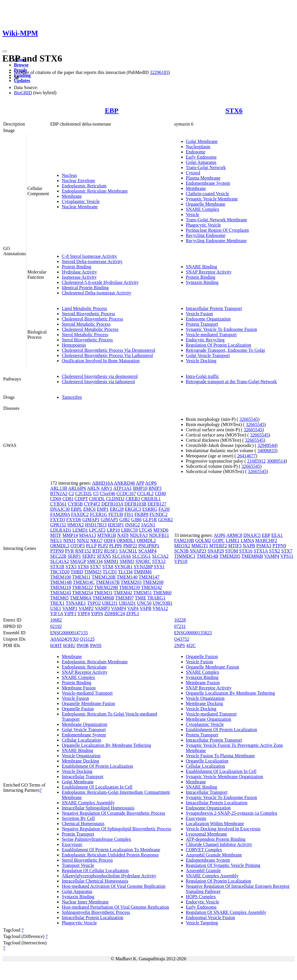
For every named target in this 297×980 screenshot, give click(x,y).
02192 (56, 626)
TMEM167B (108, 582)
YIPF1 (70, 614)
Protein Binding (77, 267)
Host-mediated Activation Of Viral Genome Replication (114, 886)
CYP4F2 (92, 504)
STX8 (108, 567)
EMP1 (103, 509)
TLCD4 (125, 572)
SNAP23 (198, 551)
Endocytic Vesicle (203, 902)
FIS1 (129, 514)
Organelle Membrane (206, 204)
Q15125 (87, 639)
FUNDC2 (159, 514)
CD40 (160, 493)
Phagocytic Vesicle (203, 225)
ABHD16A (102, 483)
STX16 (246, 551)
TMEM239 (130, 587)
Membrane (72, 196)
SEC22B (58, 556)
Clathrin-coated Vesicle (208, 194)
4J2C (191, 645)
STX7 (95, 567)
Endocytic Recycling (205, 340)
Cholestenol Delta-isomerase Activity (97, 293)
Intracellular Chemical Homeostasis (95, 881)
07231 (180, 626)
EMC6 (89, 509)
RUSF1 (111, 551)
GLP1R (150, 520)
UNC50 (144, 603)
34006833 (267, 451)
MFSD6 (161, 530)
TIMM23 (93, 572)
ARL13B (59, 488)
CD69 (56, 499)
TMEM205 (230, 556)
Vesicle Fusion (200, 314)
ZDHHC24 (115, 614)
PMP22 (130, 546)
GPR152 (58, 525)
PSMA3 (264, 546)
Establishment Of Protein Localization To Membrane (111, 850)
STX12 (159, 561)
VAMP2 (86, 608)
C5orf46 (107, 493)
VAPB (145, 608)
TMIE (141, 598)
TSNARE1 (76, 603)
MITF (56, 535)
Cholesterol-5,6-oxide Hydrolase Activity (100, 282)
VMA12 (160, 608)
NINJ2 (83, 540)
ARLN (93, 488)
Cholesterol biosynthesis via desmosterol (100, 376)
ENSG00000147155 (69, 633)
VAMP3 (102, 608)
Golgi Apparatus (201, 162)
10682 (56, 620)
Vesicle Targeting (202, 923)
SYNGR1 (124, 567)
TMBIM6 (143, 572)
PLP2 (103, 546)
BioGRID (23, 93)
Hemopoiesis (74, 345)
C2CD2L (84, 493)
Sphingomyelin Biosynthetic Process (96, 912)
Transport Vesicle (78, 865)
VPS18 (181, 561)
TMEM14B (61, 582)
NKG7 (96, 540)
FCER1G (99, 514)
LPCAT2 (97, 530)
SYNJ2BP (143, 567)
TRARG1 (156, 598)
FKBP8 (141, 514)
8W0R (83, 645)
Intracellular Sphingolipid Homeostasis (98, 808)
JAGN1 (148, 525)
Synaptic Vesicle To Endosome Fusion (221, 329)
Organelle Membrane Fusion (88, 703)
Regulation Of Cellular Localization (95, 871)
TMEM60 (162, 593)
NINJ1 (69, 540)
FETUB (116, 514)
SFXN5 (104, 556)
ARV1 (107, 488)
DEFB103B (135, 504)
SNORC (143, 561)
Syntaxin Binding (202, 282)
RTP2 (97, 551)
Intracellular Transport (83, 777)
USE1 (56, 608)
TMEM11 (81, 577)
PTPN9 (57, 551)
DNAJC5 (252, 535)
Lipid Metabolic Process (84, 308)
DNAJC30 (60, 509)
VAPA (133, 608)
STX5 (71, 567)
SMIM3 (127, 561)
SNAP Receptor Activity (209, 272)
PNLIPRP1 (149, 546)
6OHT (56, 645)
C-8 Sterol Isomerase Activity (89, 256)
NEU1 (56, 540)
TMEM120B (104, 577)
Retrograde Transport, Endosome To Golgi (226, 350)
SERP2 (89, 556)
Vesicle (193, 214)
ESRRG (150, 509)
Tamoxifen (72, 397)
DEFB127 (157, 504)
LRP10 (113, 530)
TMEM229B (106, 587)
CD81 (68, 499)
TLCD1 (110, 572)
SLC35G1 (141, 556)
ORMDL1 (126, 540)
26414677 (247, 456)
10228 (180, 620)
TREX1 (57, 603)
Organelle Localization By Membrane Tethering (106, 745)
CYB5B (75, 504)
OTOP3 (78, 546)
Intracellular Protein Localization (93, 917)
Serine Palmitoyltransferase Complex (96, 839)
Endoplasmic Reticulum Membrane (95, 191)
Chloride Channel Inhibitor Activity (219, 844)
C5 (96, 493)
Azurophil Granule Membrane (214, 855)
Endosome (196, 152)
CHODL (97, 499)
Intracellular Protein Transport (214, 308)
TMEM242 (151, 587)
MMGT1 (200, 546)
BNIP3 (155, 488)
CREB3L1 (151, 499)
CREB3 (133, 499)
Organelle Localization (207, 761)
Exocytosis (72, 844)
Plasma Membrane (203, 178)
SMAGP (78, 561)
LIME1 (233, 540)
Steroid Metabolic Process (86, 324)
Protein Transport (202, 324)
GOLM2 (203, 540)
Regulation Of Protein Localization (219, 345)
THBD (77, 572)
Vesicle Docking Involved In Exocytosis (223, 829)
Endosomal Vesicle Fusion (210, 917)
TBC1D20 (60, 572)
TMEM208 (153, 582)
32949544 (267, 445)
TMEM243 (61, 593)
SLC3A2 (160, 556)
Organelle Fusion (78, 709)
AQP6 (151, 483)
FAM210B (184, 540)
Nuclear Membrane (80, 207)
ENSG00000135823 (193, 633)
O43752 (182, 639)
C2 (71, 493)
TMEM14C (84, 582)
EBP (112, 111)
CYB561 (58, 504)
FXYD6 (74, 520)
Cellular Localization (82, 740)
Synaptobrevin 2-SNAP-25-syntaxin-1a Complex (232, 813)
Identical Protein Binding (85, 288)
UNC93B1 (162, 603)
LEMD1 (80, 530)
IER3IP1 (116, 525)
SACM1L (128, 551)
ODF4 (110, 540)
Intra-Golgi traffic (203, 376)
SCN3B (182, 551)
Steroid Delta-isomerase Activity (92, 261)
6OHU (69, 645)
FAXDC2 (80, 514)
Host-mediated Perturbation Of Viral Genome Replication (115, 907)
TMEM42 (123, 593)
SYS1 (159, 567)
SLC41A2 (60, 561)
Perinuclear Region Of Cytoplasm (217, 230)
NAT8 (123, 535)
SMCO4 (95, 561)
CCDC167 (126, 493)
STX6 (234, 111)
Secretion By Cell (78, 818)
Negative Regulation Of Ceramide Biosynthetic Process (114, 813)
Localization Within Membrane (215, 824)
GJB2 (124, 520)
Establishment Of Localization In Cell (97, 787)
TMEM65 (59, 598)
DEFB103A (112, 504)
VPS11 (287, 556)
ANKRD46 (124, 483)
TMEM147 (149, 577)
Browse (21, 65)
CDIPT (81, 499)
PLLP (91, 546)
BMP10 (140, 488)
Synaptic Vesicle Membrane (212, 199)
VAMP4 (119, 608)
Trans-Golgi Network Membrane (217, 220)
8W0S (96, 645)
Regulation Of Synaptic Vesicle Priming (223, 865)
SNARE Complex (203, 209)
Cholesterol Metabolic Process (90, 329)
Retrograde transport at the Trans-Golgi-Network (231, 382)
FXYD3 (58, 520)
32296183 (159, 72)
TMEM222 (83, 587)
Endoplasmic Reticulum (84, 186)
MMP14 (70, 535)
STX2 (275, 551)
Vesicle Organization (81, 756)
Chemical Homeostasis (83, 824)
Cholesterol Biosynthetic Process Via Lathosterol (107, 355)
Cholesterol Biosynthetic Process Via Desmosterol (108, 350)
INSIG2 (133, 525)
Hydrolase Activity (79, 272)
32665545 (249, 419)
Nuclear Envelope (78, 181)
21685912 (256, 461)
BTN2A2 (59, 493)
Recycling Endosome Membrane (216, 241)
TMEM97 (124, 598)
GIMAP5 (110, 520)
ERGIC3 (133, 509)
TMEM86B (103, 598)
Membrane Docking (80, 761)
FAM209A (60, 514)
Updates (22, 80)
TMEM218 (61, 587)
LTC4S (146, 530)
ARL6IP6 (77, 488)
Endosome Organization (208, 319)
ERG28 (117, 509)
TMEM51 (143, 593)
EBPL (76, 509)
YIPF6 (97, 614)
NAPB (249, 546)
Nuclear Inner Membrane (85, 902)
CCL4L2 (145, 493)
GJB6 (136, 520)
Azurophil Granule (203, 871)
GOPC (219, 540)
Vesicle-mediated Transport (211, 335)
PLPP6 (116, 546)
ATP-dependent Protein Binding (216, 839)
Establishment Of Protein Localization (97, 766)
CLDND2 (115, 499)
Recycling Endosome (206, 235)
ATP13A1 (122, 488)
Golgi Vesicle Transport (208, 355)
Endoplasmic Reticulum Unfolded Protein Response (110, 855)
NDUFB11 (159, 535)
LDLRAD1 (61, 530)
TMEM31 (103, 593)
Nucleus (69, 175)
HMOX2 (76, 525)
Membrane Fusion (79, 688)
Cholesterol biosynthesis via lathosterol (98, 382)
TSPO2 (94, 603)
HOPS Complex (201, 897)
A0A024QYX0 (64, 639)
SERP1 (74, 556)
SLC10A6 (121, 556)
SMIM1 (111, 561)
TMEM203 (131, 582)
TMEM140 (127, 577)
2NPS (180, 645)
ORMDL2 (146, 540)
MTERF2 (218, 546)
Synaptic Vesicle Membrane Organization (224, 777)
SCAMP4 (147, 551)
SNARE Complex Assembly (88, 803)
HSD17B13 (96, 525)
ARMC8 (234, 535)
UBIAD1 (127, 603)
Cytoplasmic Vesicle (81, 201)
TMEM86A (81, 598)
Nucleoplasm (198, 147)
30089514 (276, 461)
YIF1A (57, 614)
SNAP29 (216, 551)
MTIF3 (235, 546)
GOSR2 (165, 520)
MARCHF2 (266, 540)
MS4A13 (87, 535)
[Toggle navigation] (5, 51)
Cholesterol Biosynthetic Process (93, 319)
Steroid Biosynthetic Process (88, 314)
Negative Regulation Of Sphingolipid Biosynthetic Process (116, 829)
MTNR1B (107, 535)
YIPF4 (84, 614)
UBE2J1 (110, 603)
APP (140, 483)
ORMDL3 (60, 546)
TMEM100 (61, 577)
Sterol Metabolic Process (85, 335)
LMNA (247, 540)
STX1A (261, 551)
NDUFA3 (139, 535)
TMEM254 (83, 593)
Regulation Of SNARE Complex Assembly (226, 912)
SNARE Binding (202, 267)
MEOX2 (182, 546)
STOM (231, 551)
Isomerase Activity (79, 277)
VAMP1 (70, 608)
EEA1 (277, 535)
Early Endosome (201, 157)
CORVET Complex (204, 850)
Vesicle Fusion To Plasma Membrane (220, 756)
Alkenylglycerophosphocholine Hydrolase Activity (109, 876)
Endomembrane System (208, 183)
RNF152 (83, 551)
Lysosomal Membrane (207, 834)
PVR (69, 551)
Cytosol (193, 173)
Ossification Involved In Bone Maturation (101, 361)
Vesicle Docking (201, 361)
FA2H (164, 509)
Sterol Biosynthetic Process (87, 340)
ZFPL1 (133, 614)
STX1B (57, 567)
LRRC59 (129, 530)
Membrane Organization (85, 724)
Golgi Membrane (202, 141)
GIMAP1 (91, 520)
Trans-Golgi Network (206, 167)
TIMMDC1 (185, 556)
